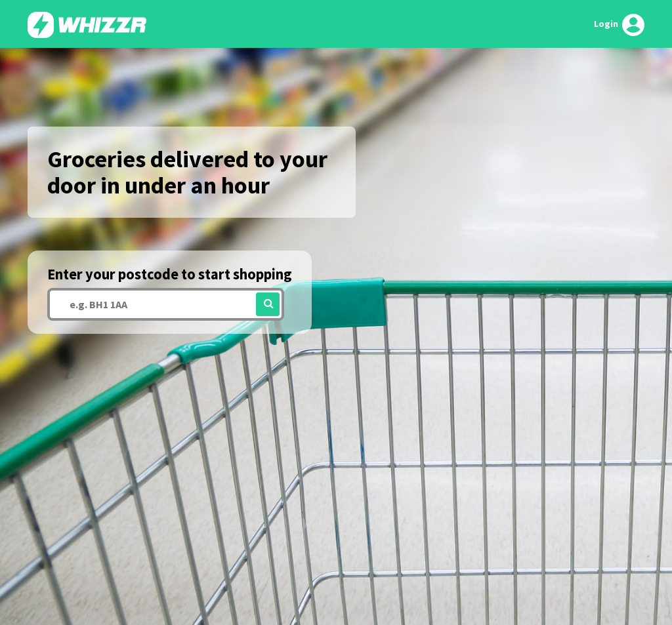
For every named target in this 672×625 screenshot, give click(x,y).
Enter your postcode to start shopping (170, 274)
